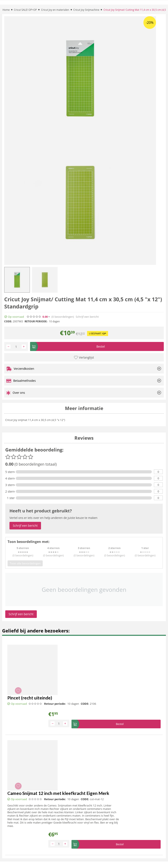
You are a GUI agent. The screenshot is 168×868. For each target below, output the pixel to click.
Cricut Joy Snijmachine (86, 10)
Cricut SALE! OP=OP (25, 10)
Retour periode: (36, 321)
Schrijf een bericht (87, 317)
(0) (63, 317)
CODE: (8, 321)
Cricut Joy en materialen (55, 10)
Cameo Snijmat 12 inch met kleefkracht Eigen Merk (58, 793)
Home (6, 10)
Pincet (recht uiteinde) (30, 698)
